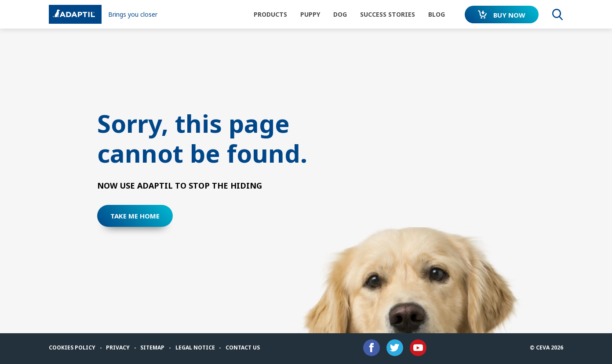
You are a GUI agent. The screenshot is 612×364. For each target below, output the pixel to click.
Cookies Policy (72, 348)
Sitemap (152, 348)
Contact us (243, 348)
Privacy (118, 348)
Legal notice (195, 348)
